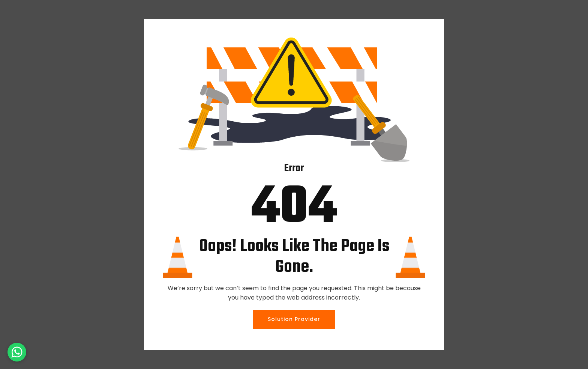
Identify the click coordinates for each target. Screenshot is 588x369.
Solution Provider (294, 319)
